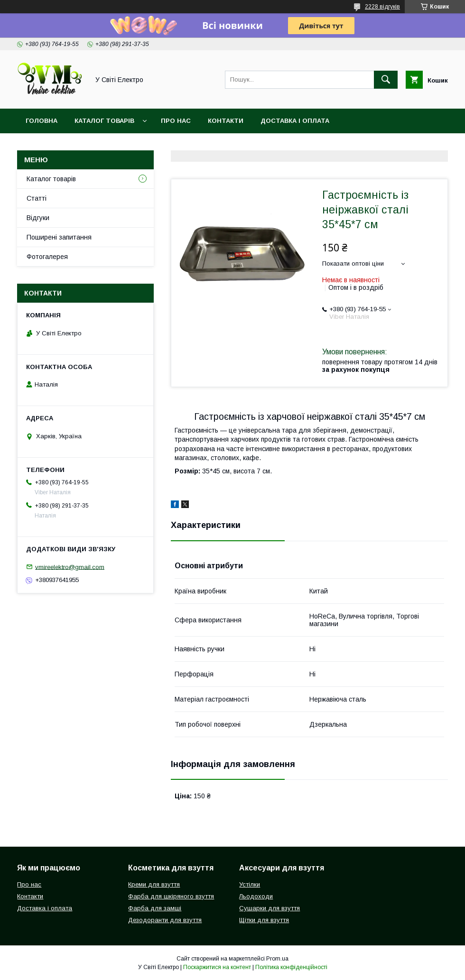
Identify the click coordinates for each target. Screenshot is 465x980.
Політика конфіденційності (291, 967)
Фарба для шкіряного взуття (171, 896)
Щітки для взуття (264, 920)
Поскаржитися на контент (217, 967)
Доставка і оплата (295, 121)
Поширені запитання (59, 237)
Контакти (226, 121)
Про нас (176, 121)
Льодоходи (256, 896)
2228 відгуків (382, 7)
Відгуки (38, 218)
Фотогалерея (47, 257)
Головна (42, 121)
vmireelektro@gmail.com (70, 567)
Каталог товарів (104, 121)
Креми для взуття (154, 884)
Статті (37, 198)
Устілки (250, 884)
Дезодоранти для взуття (165, 920)
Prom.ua (277, 959)
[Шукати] (386, 80)
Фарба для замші (155, 908)
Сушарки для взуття (270, 908)
